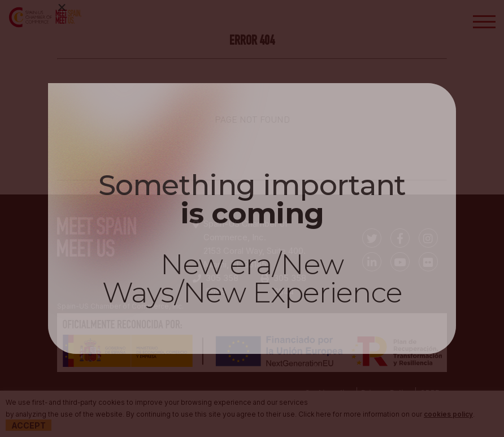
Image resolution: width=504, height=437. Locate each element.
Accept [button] (29, 425)
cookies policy (448, 414)
